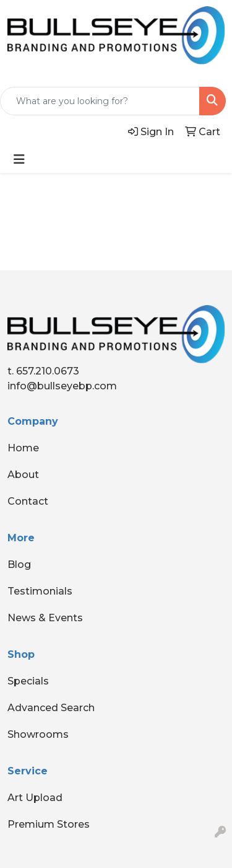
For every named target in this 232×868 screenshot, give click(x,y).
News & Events (45, 618)
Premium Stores (49, 824)
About (23, 475)
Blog (19, 565)
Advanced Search (51, 708)
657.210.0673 (48, 371)
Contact (28, 501)
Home (23, 448)
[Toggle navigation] (19, 159)
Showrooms (38, 734)
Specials (28, 681)
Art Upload (35, 798)
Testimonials (40, 591)
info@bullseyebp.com (62, 386)
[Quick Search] (100, 101)
